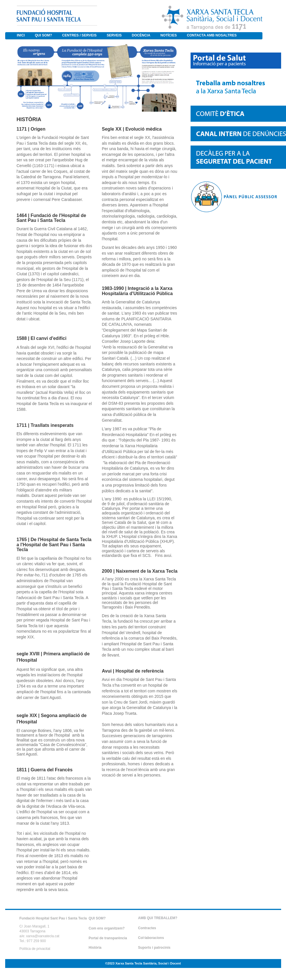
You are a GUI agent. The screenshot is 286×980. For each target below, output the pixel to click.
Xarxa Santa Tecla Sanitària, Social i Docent (148, 963)
